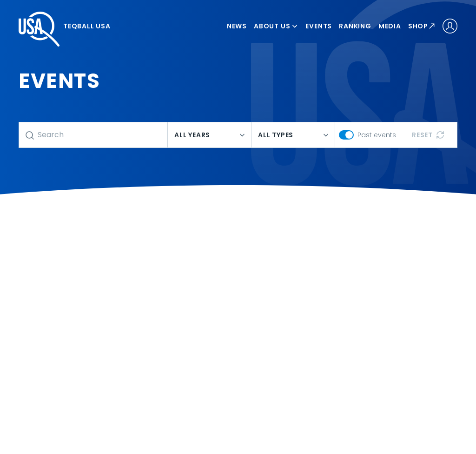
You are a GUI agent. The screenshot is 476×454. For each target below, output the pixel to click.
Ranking (355, 26)
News (237, 26)
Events (319, 26)
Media (390, 26)
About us (276, 26)
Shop (422, 26)
